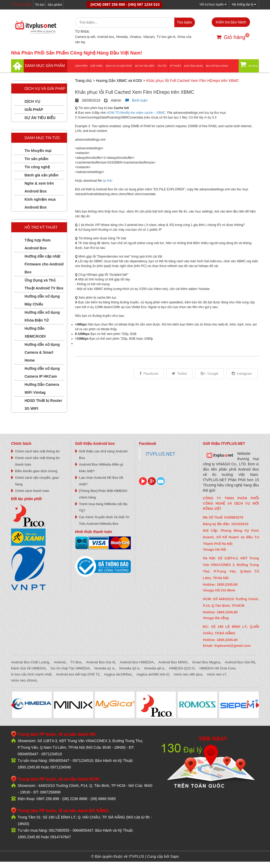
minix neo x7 (217, 674)
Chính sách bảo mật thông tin (37, 451)
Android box (105, 37)
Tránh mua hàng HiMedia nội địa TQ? (103, 507)
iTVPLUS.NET (22, 5)
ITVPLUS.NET (160, 454)
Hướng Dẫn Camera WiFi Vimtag (42, 388)
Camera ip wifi (85, 37)
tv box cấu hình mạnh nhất (31, 674)
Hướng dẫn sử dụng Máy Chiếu (42, 300)
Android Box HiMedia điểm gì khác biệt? (101, 468)
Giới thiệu (97, 66)
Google (209, 374)
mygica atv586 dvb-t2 (153, 674)
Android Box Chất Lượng (30, 662)
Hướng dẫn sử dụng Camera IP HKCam (42, 372)
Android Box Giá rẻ (101, 662)
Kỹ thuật (175, 66)
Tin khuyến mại (38, 151)
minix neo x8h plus (188, 674)
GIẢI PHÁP (34, 110)
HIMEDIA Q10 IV (182, 668)
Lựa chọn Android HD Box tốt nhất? (101, 481)
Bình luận (136, 100)
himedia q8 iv (154, 668)
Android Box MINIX (173, 662)
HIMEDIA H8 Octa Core (217, 668)
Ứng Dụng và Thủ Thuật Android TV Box (44, 284)
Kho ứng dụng (194, 66)
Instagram (242, 374)
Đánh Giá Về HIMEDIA (28, 668)
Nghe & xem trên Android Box (39, 187)
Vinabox (135, 37)
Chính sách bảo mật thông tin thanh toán (37, 461)
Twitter (180, 374)
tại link (107, 181)
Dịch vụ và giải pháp (119, 66)
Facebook (149, 374)
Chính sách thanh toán (32, 491)
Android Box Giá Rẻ (240, 662)
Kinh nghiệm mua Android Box (40, 203)
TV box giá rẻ (166, 37)
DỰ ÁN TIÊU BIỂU (145, 66)
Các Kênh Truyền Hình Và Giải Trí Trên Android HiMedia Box (104, 521)
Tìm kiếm (185, 22)
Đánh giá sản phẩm (42, 175)
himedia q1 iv (105, 668)
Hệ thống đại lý (244, 4)
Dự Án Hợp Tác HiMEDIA (70, 668)
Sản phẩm (55, 5)
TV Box (76, 662)
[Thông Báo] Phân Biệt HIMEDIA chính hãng (103, 494)
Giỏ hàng (231, 37)
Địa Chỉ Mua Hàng (217, 66)
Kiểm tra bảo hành (231, 22)
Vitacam (149, 37)
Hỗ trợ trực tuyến (213, 4)
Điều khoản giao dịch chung (36, 471)
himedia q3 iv (129, 668)
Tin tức (40, 5)
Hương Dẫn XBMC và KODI (119, 81)
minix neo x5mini (24, 680)
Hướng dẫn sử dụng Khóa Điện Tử (42, 316)
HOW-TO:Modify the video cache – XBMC (136, 113)
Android (60, 662)
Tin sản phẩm (36, 159)
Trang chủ (84, 81)
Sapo (175, 856)
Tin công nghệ (37, 167)
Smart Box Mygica (206, 662)
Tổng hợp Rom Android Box (38, 244)
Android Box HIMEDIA (137, 662)
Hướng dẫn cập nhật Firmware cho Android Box (44, 264)
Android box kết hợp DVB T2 (78, 674)
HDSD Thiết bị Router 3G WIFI (43, 405)
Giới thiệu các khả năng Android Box (103, 455)
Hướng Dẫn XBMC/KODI (35, 332)
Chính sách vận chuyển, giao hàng (37, 481)
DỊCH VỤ (32, 101)
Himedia (122, 37)
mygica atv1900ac (118, 674)
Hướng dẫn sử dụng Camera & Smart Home (42, 352)
